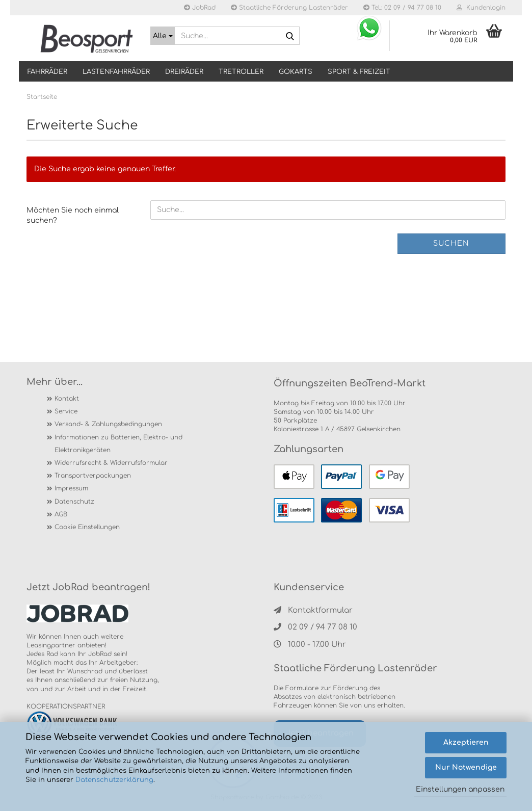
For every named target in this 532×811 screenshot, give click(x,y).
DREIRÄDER (184, 72)
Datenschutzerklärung (114, 780)
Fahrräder (47, 72)
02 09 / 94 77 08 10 (315, 627)
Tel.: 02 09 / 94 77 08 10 (402, 8)
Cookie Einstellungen (87, 527)
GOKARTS (296, 72)
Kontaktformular (313, 610)
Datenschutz (74, 502)
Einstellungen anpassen (460, 789)
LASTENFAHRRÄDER (116, 72)
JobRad (200, 8)
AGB (61, 514)
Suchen (451, 243)
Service (66, 411)
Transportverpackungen (93, 476)
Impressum (71, 488)
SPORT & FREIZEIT (359, 72)
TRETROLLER (241, 72)
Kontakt (67, 399)
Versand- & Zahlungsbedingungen (108, 424)
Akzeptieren (466, 742)
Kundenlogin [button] (481, 8)
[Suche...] (163, 36)
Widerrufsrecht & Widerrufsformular (111, 463)
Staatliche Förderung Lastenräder (289, 8)
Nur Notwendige (466, 767)
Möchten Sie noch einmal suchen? (73, 215)
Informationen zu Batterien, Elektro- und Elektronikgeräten (118, 444)
